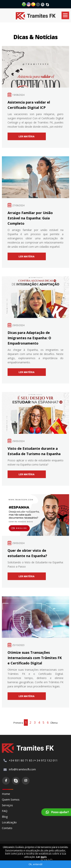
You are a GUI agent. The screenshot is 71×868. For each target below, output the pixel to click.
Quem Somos (11, 799)
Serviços (7, 805)
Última (54, 723)
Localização (9, 822)
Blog (5, 817)
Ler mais (41, 857)
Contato (7, 828)
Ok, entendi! (35, 864)
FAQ (5, 811)
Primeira (18, 723)
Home (6, 794)
